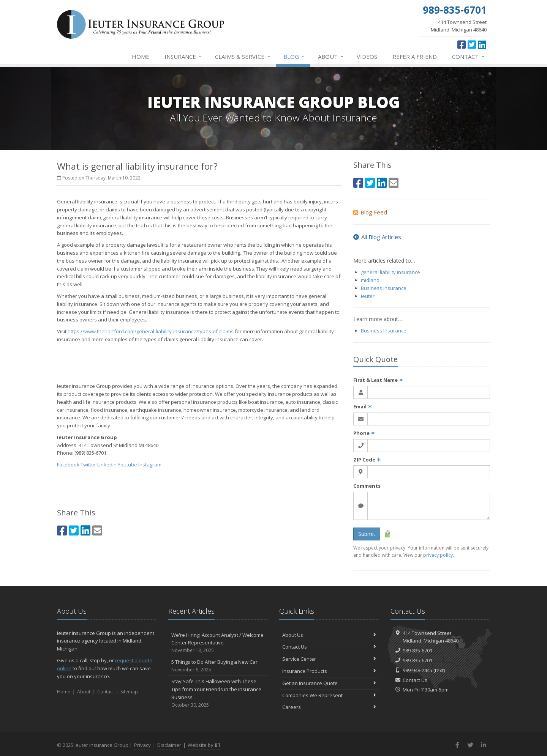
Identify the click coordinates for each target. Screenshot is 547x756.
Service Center (329, 659)
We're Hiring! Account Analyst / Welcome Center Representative (218, 643)
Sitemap (129, 692)
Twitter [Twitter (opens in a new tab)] (88, 465)
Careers (329, 707)
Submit (367, 534)
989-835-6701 (417, 650)
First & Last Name (378, 380)
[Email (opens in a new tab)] (97, 530)
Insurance (184, 57)
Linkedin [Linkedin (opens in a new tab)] (107, 465)
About (331, 57)
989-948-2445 (417, 670)
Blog (295, 57)
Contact (469, 57)
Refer (415, 57)
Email (363, 406)
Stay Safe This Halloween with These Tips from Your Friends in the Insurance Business (218, 693)
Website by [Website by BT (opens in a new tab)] (204, 745)
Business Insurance (384, 288)
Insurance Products (329, 671)
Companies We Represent (329, 695)
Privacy (142, 745)
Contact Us (329, 647)
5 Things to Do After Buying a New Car (218, 666)
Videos (367, 57)
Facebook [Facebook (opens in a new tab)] (68, 465)
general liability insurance (390, 272)
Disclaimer (169, 745)
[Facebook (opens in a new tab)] (462, 44)
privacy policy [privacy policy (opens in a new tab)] (438, 555)
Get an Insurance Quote (329, 683)
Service (243, 57)
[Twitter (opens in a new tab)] (472, 44)
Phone (364, 433)
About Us (329, 635)
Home (141, 57)
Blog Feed (370, 212)
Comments (367, 486)
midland (370, 280)
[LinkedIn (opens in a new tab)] (482, 44)
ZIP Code (367, 460)
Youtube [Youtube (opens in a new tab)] (127, 465)
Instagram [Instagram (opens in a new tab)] (150, 465)
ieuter (368, 296)
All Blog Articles (377, 237)
